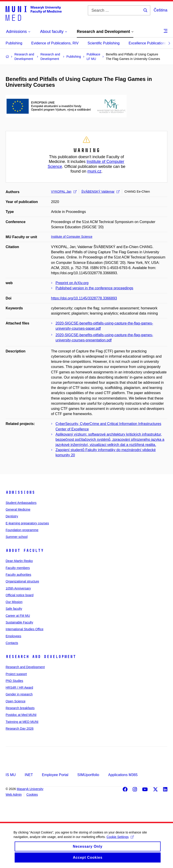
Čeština (160, 10)
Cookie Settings (120, 841)
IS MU (11, 775)
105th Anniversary (18, 588)
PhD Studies (14, 681)
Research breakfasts (20, 708)
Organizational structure (22, 581)
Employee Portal (55, 775)
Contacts (12, 643)
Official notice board (19, 595)
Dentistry (12, 516)
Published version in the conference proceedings (94, 288)
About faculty (25, 550)
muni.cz (94, 171)
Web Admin (14, 795)
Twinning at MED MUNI (22, 722)
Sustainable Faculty (19, 622)
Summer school (17, 537)
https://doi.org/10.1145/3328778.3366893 (84, 298)
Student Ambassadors (21, 503)
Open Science (16, 701)
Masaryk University (30, 789)
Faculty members (18, 568)
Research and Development (41, 657)
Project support (16, 674)
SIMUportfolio (88, 775)
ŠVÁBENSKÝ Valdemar (101, 192)
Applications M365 (123, 775)
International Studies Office (25, 629)
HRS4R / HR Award (19, 688)
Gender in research (19, 694)
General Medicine (18, 509)
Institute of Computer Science (72, 237)
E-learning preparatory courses (27, 523)
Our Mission (14, 602)
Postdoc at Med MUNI (21, 715)
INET (29, 775)
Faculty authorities (18, 575)
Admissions (20, 492)
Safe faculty (14, 609)
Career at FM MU (18, 616)
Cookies (32, 795)
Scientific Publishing (104, 43)
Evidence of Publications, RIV (55, 43)
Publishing (14, 43)
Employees (13, 636)
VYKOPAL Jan (64, 192)
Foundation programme (22, 530)
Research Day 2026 (20, 729)
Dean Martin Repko (19, 561)
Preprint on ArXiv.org (72, 283)
